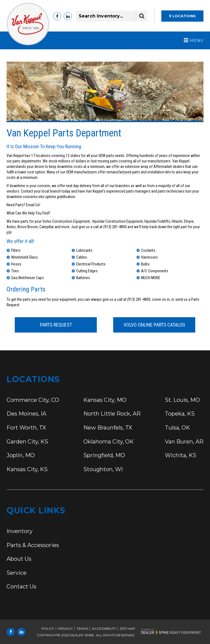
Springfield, (104, 455)
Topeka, (180, 414)
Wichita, (181, 455)
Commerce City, (33, 400)
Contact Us (21, 586)
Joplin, (21, 455)
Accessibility (104, 629)
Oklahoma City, (109, 442)
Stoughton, (103, 469)
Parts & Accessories (33, 545)
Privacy (65, 629)
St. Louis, (182, 400)
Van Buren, (184, 442)
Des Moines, (26, 414)
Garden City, (27, 442)
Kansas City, (27, 469)
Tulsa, (177, 428)
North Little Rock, (112, 414)
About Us (19, 559)
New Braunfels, (108, 428)
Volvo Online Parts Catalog (154, 325)
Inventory (20, 531)
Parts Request (56, 325)
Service (17, 573)
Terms (82, 629)
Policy (48, 629)
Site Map (128, 629)
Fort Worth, (26, 428)
